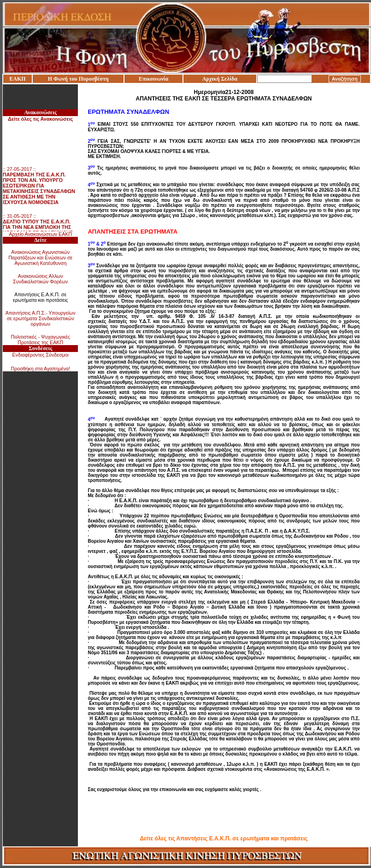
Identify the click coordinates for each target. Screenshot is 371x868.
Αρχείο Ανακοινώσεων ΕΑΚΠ (40, 234)
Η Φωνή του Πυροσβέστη (78, 79)
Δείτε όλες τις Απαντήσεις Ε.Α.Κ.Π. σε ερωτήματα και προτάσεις (224, 839)
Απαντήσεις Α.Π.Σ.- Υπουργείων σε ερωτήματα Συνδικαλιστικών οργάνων (41, 318)
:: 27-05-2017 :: (39, 188)
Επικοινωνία (153, 79)
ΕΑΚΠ (17, 79)
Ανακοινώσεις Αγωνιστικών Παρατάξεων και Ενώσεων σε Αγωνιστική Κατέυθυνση (40, 258)
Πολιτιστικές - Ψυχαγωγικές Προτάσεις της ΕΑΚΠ (41, 340)
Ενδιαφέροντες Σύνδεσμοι (41, 355)
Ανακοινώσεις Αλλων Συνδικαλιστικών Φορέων (40, 279)
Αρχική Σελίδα (220, 79)
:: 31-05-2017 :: (38, 229)
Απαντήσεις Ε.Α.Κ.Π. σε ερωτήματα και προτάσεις (41, 297)
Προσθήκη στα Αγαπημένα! (40, 369)
